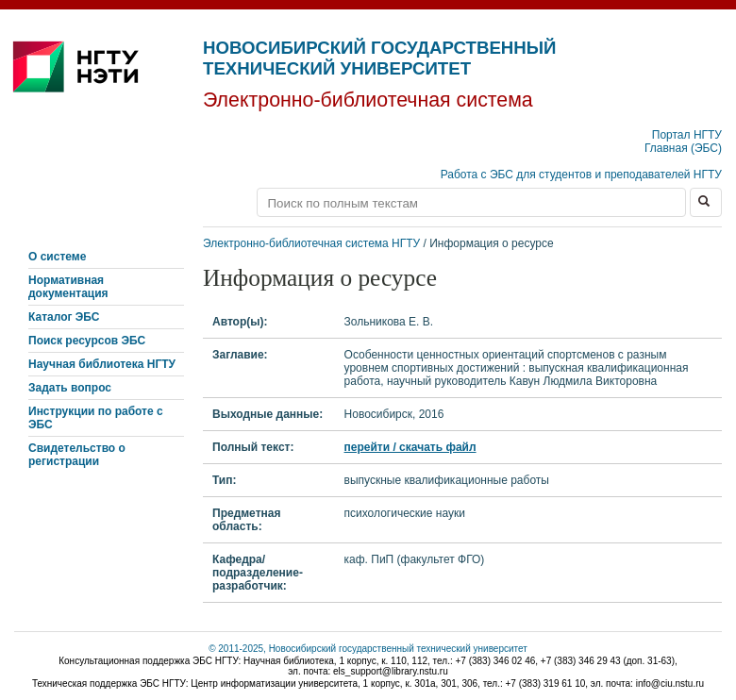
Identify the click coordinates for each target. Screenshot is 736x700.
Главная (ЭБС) (683, 148)
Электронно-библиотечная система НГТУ (311, 243)
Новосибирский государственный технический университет (379, 58)
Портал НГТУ (687, 135)
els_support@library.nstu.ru (391, 671)
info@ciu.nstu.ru (670, 683)
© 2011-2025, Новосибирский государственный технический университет (368, 649)
